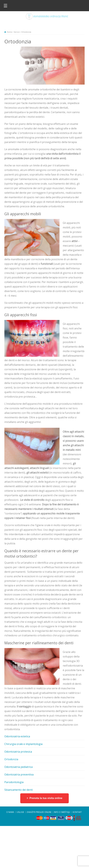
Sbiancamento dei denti (19, 790)
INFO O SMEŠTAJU (62, 812)
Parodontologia (14, 782)
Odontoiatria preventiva (19, 774)
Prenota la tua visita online (46, 798)
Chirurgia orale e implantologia (23, 744)
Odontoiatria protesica (18, 752)
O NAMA (10, 812)
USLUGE (20, 812)
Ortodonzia (11, 759)
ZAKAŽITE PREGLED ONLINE (39, 812)
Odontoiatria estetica (17, 736)
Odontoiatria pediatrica (18, 767)
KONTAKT (77, 812)
